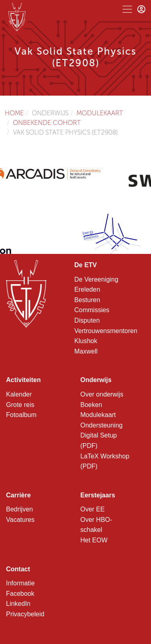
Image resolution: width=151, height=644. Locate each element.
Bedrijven (20, 509)
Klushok (86, 341)
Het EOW (94, 540)
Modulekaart (100, 113)
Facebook (20, 594)
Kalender (19, 394)
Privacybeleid (25, 614)
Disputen (87, 320)
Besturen (87, 300)
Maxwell (86, 351)
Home (14, 113)
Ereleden (87, 289)
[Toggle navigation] (127, 9)
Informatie (20, 583)
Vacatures (20, 520)
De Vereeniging (96, 279)
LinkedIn (18, 604)
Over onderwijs (102, 394)
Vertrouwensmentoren (106, 331)
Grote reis (20, 405)
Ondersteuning (102, 425)
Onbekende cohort (47, 123)
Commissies (92, 310)
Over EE (93, 509)
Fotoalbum (21, 415)
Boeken (91, 405)
